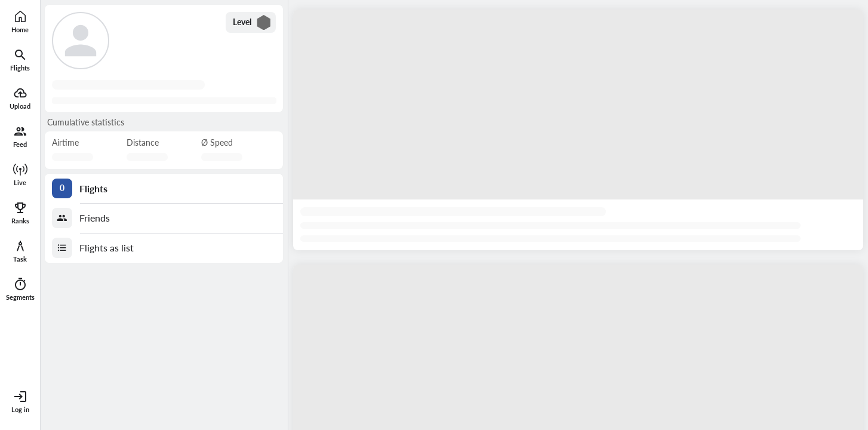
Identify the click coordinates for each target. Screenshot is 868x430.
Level (252, 23)
